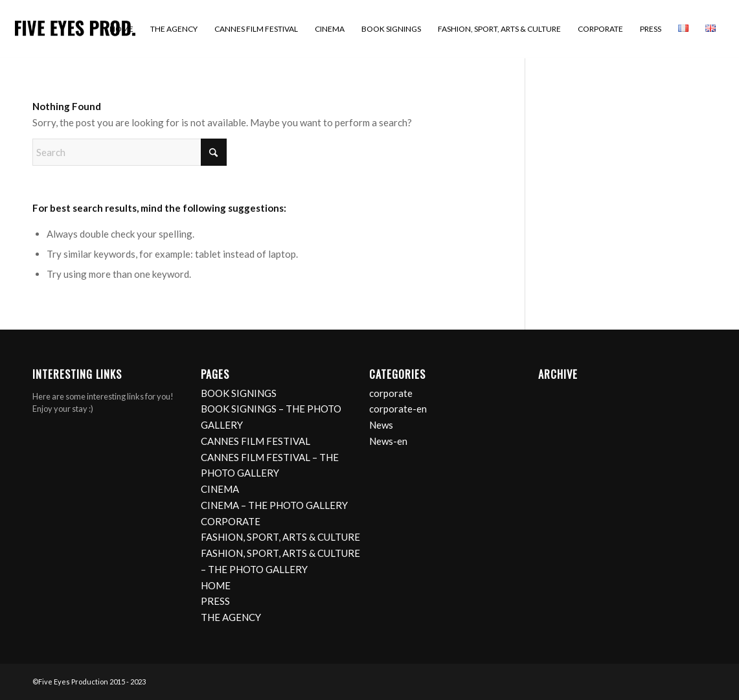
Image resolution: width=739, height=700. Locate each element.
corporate (391, 393)
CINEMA (220, 489)
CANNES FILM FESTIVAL (256, 441)
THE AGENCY (231, 617)
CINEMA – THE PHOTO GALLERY (274, 505)
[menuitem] (121, 29)
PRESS (215, 601)
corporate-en (398, 409)
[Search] (130, 152)
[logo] (75, 29)
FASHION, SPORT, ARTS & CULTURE (280, 537)
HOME (216, 585)
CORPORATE (231, 521)
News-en (388, 441)
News (381, 425)
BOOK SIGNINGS (239, 393)
